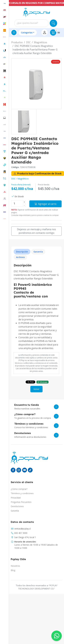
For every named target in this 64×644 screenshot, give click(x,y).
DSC (28, 42)
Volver (36, 389)
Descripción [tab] (22, 252)
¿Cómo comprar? (19, 489)
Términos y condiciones (22, 493)
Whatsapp (42, 382)
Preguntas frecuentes (21, 502)
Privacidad (16, 498)
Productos (17, 42)
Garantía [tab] (38, 252)
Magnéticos (40, 42)
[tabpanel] (36, 307)
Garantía (15, 511)
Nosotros (15, 566)
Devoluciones (17, 506)
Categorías (27, 33)
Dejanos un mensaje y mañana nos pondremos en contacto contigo (36, 231)
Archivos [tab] (20, 257)
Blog (13, 570)
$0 (55, 32)
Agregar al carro (45, 204)
